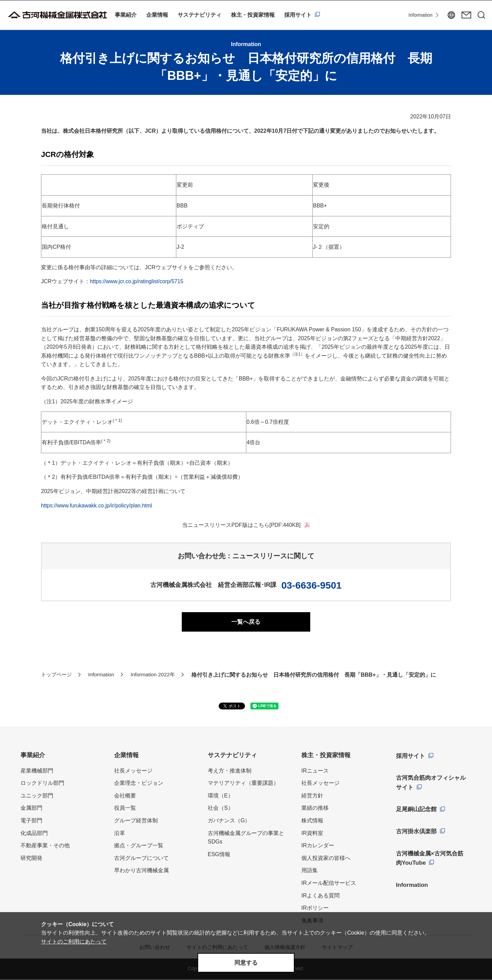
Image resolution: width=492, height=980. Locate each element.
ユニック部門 (37, 796)
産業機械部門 (37, 771)
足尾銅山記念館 (416, 807)
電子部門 (31, 822)
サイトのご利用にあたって (74, 941)
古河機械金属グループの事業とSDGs (246, 838)
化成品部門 (34, 834)
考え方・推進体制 (230, 771)
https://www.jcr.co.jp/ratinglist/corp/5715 (138, 281)
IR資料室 (312, 834)
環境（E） (221, 796)
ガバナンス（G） (229, 822)
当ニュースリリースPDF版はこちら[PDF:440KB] (241, 525)
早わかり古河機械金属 (141, 871)
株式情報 (312, 822)
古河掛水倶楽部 (416, 828)
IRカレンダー (318, 846)
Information (410, 15)
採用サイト (298, 15)
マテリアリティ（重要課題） (243, 784)
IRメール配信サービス (329, 884)
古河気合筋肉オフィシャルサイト (432, 782)
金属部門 (31, 809)
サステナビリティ (200, 15)
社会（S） (221, 809)
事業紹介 (126, 15)
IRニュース (315, 771)
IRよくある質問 (320, 896)
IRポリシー (315, 909)
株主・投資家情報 (253, 15)
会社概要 (125, 796)
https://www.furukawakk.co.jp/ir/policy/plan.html (98, 506)
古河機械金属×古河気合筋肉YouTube (431, 854)
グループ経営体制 (136, 822)
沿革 (120, 834)
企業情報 (157, 15)
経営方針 (312, 796)
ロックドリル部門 (42, 784)
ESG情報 (219, 855)
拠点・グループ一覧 (139, 846)
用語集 (310, 871)
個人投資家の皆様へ (326, 859)
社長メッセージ (133, 771)
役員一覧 (125, 809)
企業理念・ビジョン (139, 784)
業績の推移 (315, 809)
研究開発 (31, 859)
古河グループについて (141, 859)
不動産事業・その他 (45, 846)
